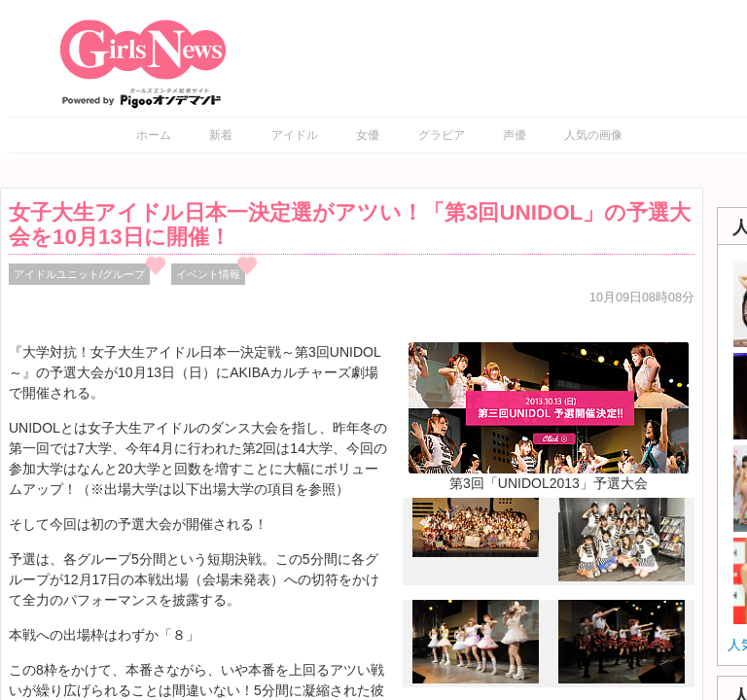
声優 (515, 135)
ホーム (154, 135)
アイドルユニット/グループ (79, 274)
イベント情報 (208, 274)
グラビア (442, 135)
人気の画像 (593, 135)
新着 (221, 135)
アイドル (295, 135)
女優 (368, 135)
